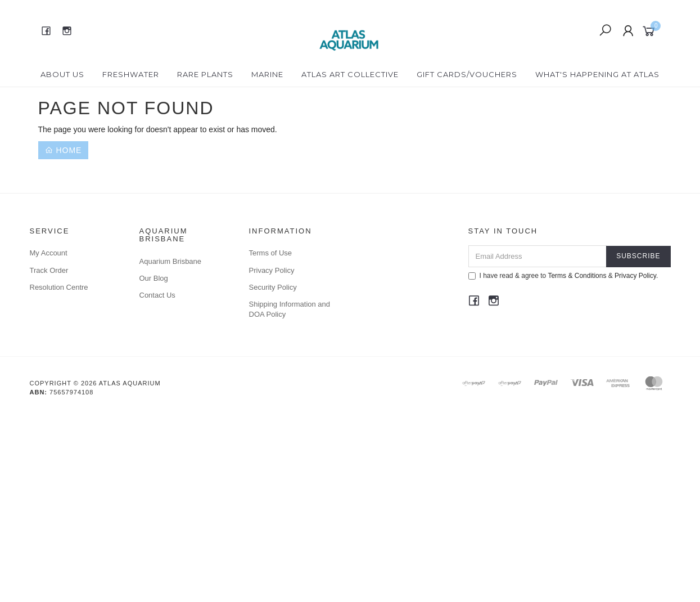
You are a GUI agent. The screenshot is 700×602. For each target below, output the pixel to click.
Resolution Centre (59, 287)
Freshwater (131, 74)
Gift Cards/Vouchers (467, 74)
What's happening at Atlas (597, 74)
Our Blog (154, 278)
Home (64, 150)
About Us (62, 74)
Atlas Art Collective (350, 74)
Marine (267, 74)
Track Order (49, 270)
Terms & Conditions (577, 276)
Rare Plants (205, 74)
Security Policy (273, 287)
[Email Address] (538, 256)
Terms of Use (271, 253)
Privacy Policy (272, 270)
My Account (49, 253)
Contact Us (157, 295)
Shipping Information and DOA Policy (290, 309)
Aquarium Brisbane (171, 261)
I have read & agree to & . (563, 276)
